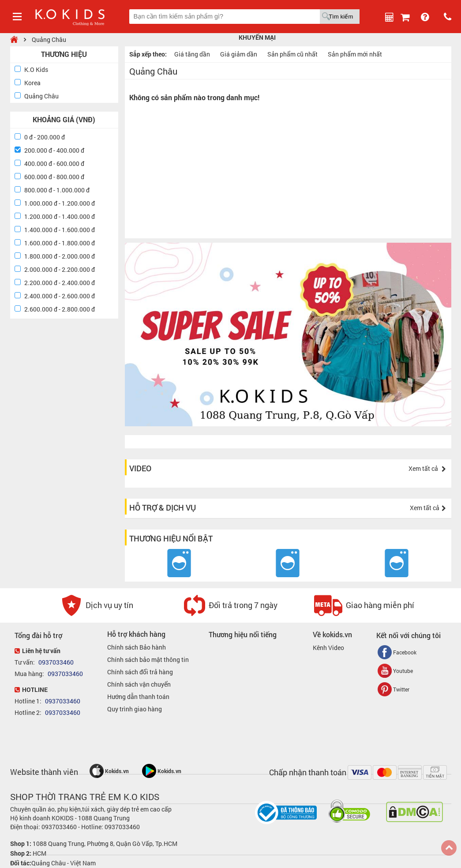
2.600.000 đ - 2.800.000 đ (60, 309)
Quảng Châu (49, 39)
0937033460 (55, 662)
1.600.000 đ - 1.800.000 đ (60, 243)
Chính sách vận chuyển (139, 684)
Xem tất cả (427, 468)
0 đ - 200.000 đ (45, 137)
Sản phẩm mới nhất (355, 54)
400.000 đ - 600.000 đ (54, 163)
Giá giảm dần (239, 54)
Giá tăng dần (192, 54)
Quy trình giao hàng (135, 709)
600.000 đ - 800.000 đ (54, 177)
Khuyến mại (257, 37)
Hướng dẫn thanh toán (138, 697)
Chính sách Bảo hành (137, 647)
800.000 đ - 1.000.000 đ (57, 190)
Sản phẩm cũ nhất (292, 54)
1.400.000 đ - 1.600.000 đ (60, 230)
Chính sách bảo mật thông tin (148, 659)
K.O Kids (36, 70)
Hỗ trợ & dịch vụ (163, 507)
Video (140, 468)
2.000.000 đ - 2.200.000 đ (60, 269)
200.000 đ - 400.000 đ (54, 150)
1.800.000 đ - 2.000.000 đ (60, 256)
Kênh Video (328, 648)
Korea (32, 83)
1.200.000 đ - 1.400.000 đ (60, 216)
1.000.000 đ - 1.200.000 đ (60, 203)
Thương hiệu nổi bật (171, 538)
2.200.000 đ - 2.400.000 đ (60, 283)
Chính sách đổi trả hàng (140, 672)
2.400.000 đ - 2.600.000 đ (60, 296)
